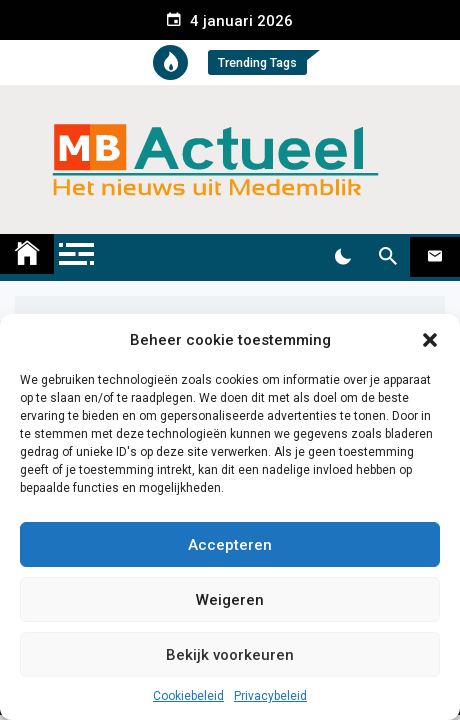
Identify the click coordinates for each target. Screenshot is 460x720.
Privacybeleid (270, 696)
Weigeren (230, 600)
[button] (430, 340)
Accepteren (230, 545)
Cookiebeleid (188, 696)
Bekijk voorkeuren (230, 655)
